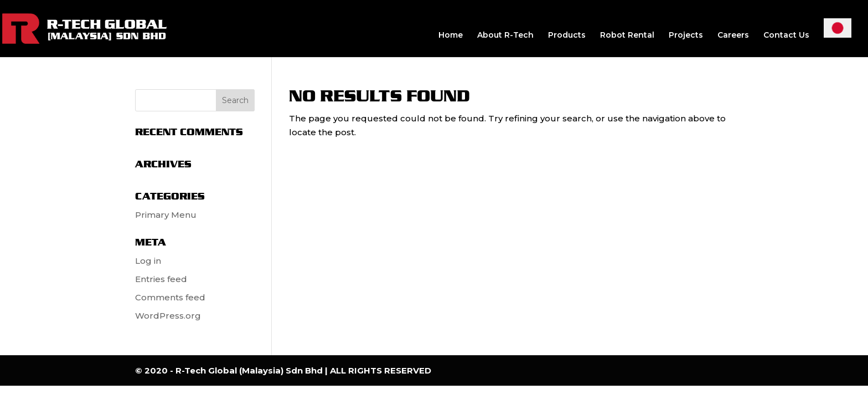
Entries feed (161, 279)
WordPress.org (168, 316)
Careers (733, 35)
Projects (686, 35)
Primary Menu (166, 215)
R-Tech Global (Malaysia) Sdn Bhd (250, 370)
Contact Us (786, 35)
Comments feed (170, 297)
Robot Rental (627, 35)
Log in (148, 261)
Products (567, 35)
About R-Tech (505, 35)
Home (451, 35)
